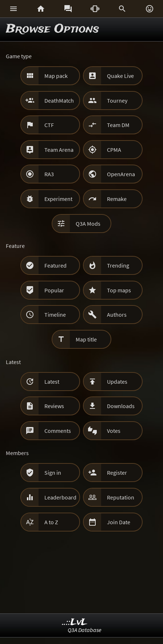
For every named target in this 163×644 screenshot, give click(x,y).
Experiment (58, 199)
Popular (54, 290)
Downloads (121, 406)
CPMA (114, 150)
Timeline (55, 315)
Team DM (118, 125)
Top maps (119, 290)
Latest (52, 382)
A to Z (51, 522)
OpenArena (121, 174)
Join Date (119, 522)
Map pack (56, 76)
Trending (118, 265)
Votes (114, 431)
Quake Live (120, 76)
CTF (49, 125)
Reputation (121, 497)
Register (117, 473)
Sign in (53, 473)
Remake (117, 199)
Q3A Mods (88, 224)
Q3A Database (85, 630)
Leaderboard (60, 497)
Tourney (117, 100)
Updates (117, 382)
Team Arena (59, 150)
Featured (55, 265)
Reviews (54, 406)
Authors (117, 315)
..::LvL (75, 622)
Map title (86, 339)
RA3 (49, 174)
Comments (58, 431)
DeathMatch (59, 100)
